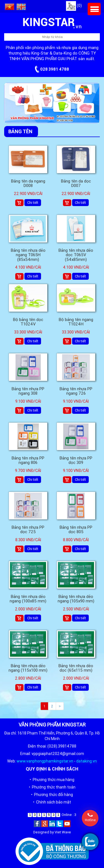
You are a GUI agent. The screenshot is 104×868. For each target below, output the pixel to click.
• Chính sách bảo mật (52, 802)
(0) (74, 6)
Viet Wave (63, 832)
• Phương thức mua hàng (52, 780)
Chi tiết (33, 203)
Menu (94, 9)
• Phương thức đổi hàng (52, 795)
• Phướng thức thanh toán (52, 787)
